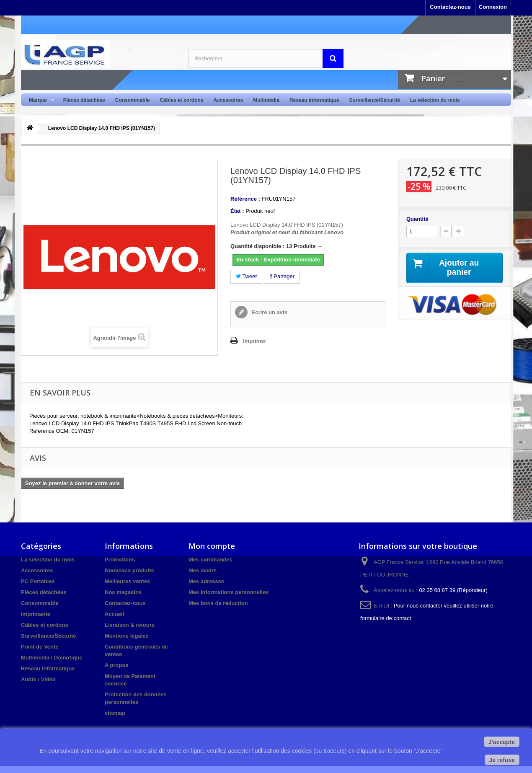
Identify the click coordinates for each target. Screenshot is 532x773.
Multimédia (266, 100)
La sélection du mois (435, 100)
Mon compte (212, 546)
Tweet (246, 276)
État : (237, 211)
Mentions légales (127, 636)
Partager (282, 276)
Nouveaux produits (129, 570)
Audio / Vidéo (38, 679)
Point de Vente (40, 647)
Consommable (133, 100)
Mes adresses (206, 581)
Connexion (493, 7)
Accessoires (228, 100)
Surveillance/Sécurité (375, 100)
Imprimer (255, 341)
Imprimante (36, 614)
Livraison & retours (130, 625)
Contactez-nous (450, 7)
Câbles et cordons (181, 100)
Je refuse (502, 760)
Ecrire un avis (269, 312)
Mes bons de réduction (218, 603)
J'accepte (502, 742)
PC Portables (38, 581)
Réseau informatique (314, 100)
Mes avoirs (203, 570)
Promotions (120, 560)
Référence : (245, 199)
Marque (39, 100)
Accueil (114, 614)
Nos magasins (123, 592)
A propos (117, 665)
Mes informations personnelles (229, 592)
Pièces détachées (84, 100)
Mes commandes (210, 560)
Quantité (417, 219)
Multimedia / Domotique (52, 658)
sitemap (115, 713)
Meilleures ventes (127, 581)
